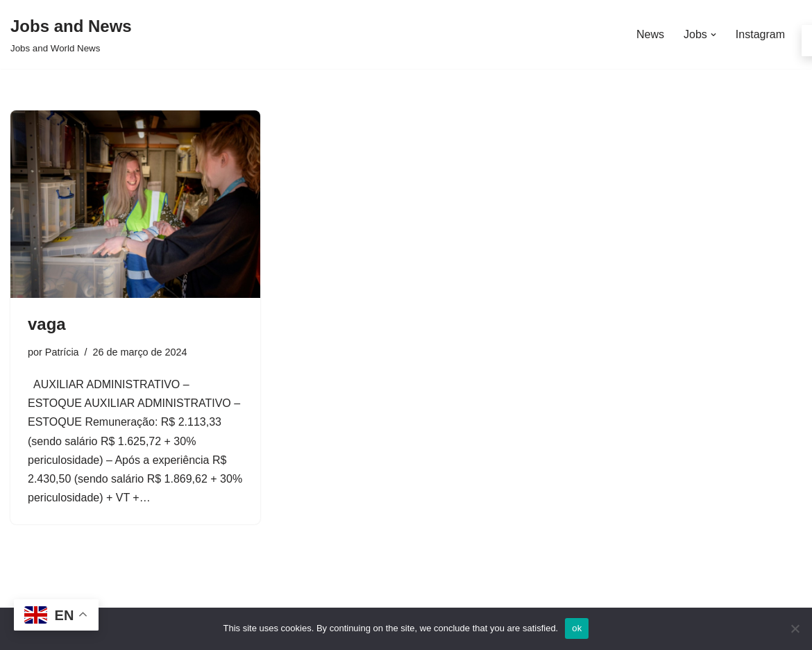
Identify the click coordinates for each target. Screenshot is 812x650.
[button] (713, 35)
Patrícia (62, 352)
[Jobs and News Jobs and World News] (71, 34)
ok (577, 628)
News (650, 34)
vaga (47, 324)
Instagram (760, 34)
